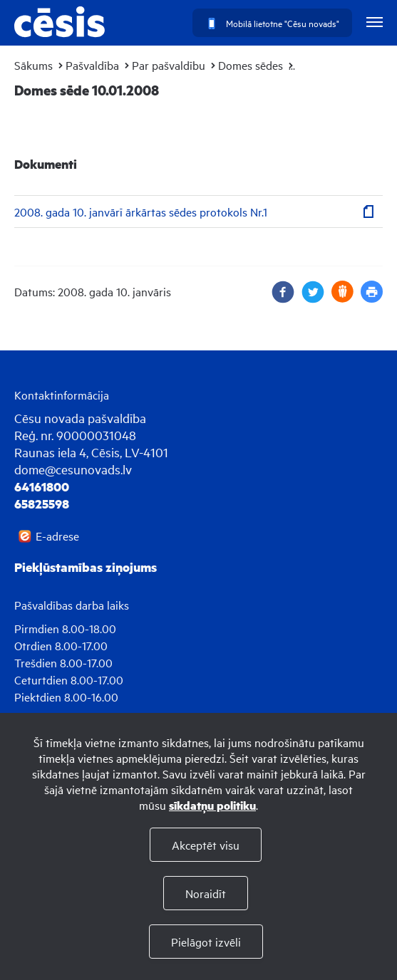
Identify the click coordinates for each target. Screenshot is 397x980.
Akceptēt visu (206, 845)
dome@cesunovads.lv (73, 469)
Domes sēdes (251, 65)
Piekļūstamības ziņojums (86, 567)
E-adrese (57, 536)
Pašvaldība (92, 65)
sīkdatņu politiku (212, 805)
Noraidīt (206, 893)
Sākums (33, 65)
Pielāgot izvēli (206, 942)
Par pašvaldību (169, 65)
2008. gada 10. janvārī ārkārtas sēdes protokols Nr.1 (141, 212)
